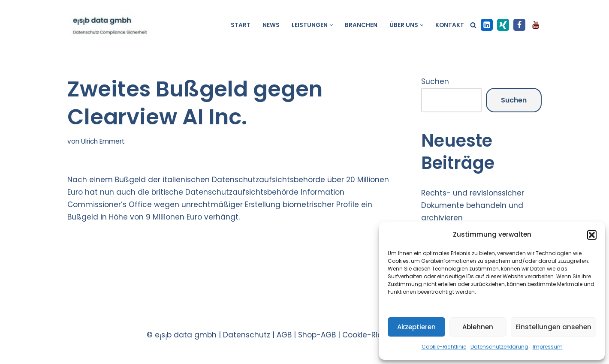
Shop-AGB (317, 335)
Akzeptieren (416, 327)
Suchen (435, 81)
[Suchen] (473, 25)
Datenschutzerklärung (499, 347)
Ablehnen (478, 327)
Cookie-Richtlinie (444, 347)
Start (241, 25)
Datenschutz (247, 335)
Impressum (548, 347)
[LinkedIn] (487, 25)
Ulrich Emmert (103, 141)
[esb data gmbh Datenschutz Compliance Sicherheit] (109, 25)
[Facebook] (519, 25)
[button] (592, 235)
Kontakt (450, 25)
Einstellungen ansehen (553, 327)
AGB (284, 335)
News (271, 25)
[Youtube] (536, 25)
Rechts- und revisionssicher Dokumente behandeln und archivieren (473, 205)
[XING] (503, 25)
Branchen (361, 25)
